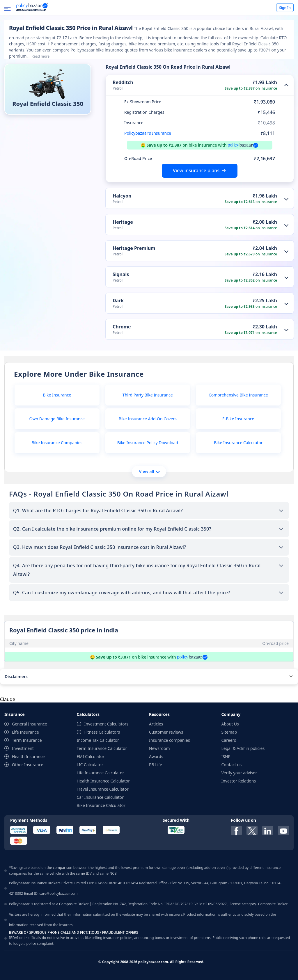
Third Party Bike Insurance (148, 395)
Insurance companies (170, 740)
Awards (156, 756)
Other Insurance (28, 765)
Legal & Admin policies (243, 748)
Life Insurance (25, 732)
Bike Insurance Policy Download (148, 443)
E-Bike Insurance (238, 419)
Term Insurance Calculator (102, 748)
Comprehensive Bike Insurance (238, 395)
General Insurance (30, 724)
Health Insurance (28, 756)
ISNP (226, 756)
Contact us (232, 765)
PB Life (156, 765)
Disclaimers (16, 676)
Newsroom (159, 748)
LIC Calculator (90, 765)
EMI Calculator (91, 756)
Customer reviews (166, 732)
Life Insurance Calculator (101, 773)
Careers (229, 740)
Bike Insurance (57, 395)
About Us (230, 724)
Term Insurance (27, 740)
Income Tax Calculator (98, 740)
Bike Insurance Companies (57, 443)
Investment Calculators (107, 724)
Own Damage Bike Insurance (57, 419)
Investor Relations (239, 781)
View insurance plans (196, 170)
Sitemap (229, 732)
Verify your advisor (239, 773)
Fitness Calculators (102, 732)
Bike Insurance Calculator (238, 443)
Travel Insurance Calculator (103, 789)
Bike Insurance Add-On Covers (148, 419)
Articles (156, 724)
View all (149, 471)
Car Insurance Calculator (100, 797)
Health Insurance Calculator (103, 781)
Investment (23, 748)
